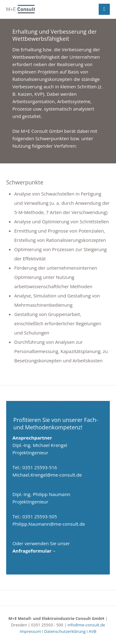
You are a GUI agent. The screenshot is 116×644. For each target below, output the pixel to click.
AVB (92, 631)
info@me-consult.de (86, 625)
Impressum (30, 631)
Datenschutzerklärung (65, 631)
